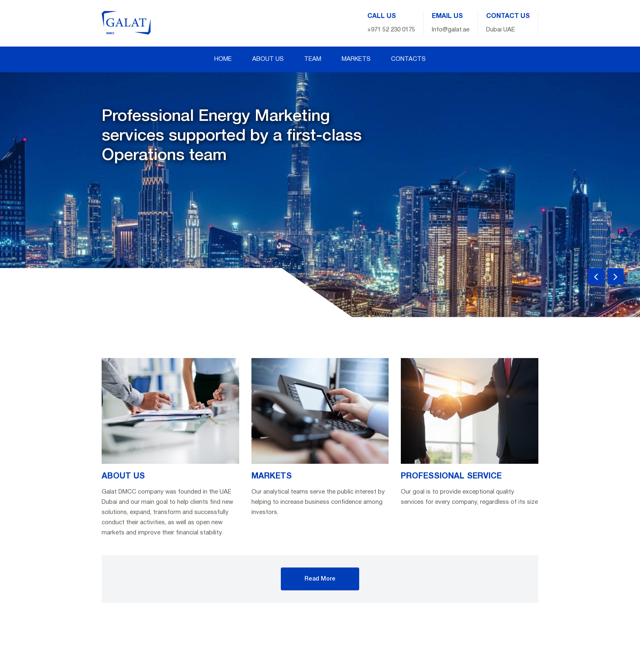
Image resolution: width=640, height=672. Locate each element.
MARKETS (356, 59)
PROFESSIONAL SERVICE (451, 476)
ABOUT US (268, 59)
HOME (223, 59)
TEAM (313, 59)
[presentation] (596, 276)
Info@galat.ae (451, 30)
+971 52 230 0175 (391, 30)
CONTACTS (408, 59)
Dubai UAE (501, 30)
